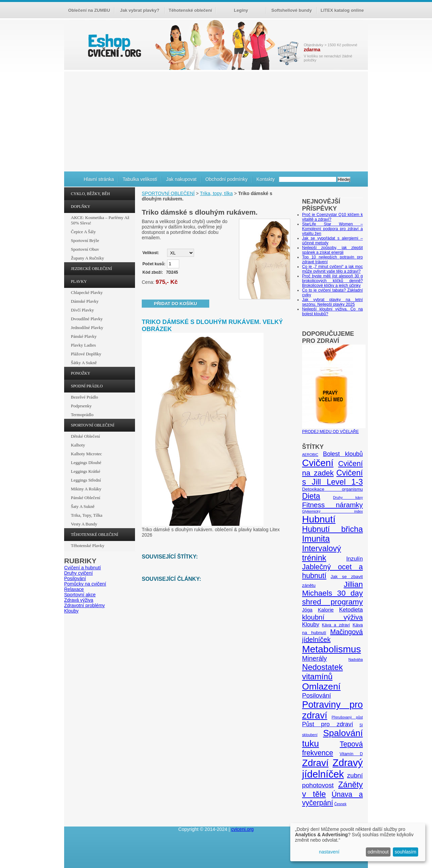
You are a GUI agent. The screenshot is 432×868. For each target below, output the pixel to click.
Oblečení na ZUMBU (89, 10)
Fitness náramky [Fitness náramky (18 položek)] (332, 505)
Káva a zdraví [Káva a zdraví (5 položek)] (336, 625)
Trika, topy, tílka (87, 515)
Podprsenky (81, 406)
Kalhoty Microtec (86, 454)
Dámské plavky (85, 301)
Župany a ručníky (87, 258)
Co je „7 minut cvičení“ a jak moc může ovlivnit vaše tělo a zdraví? (332, 269)
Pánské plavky (84, 336)
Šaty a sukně (83, 506)
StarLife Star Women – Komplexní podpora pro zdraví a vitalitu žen (332, 229)
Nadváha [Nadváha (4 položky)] (356, 659)
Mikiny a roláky (86, 489)
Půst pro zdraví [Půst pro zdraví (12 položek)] (328, 724)
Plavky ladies (83, 345)
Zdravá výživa (79, 600)
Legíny (241, 10)
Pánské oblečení (86, 498)
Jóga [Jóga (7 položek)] (307, 610)
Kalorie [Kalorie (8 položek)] (326, 610)
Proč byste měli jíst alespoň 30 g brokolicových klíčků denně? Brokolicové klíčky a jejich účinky (332, 281)
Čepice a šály (83, 232)
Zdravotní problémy (85, 605)
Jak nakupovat (181, 179)
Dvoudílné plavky (87, 319)
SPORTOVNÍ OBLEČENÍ (93, 425)
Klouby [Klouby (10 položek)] (311, 625)
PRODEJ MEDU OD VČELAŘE (334, 429)
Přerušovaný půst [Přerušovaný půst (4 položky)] (347, 717)
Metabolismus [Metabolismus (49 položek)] (331, 649)
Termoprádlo (82, 415)
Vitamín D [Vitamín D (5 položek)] (351, 754)
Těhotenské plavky (88, 546)
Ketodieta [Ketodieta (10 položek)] (351, 610)
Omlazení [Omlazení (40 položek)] (321, 686)
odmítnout (378, 852)
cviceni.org (242, 829)
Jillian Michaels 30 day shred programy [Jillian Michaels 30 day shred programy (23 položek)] (332, 593)
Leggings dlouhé (86, 463)
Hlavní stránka (99, 179)
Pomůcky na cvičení (85, 584)
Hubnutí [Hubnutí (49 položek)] (319, 519)
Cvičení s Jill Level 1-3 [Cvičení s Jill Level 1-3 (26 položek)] (332, 477)
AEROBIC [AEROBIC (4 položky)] (310, 455)
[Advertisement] (216, 120)
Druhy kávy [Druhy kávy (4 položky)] (348, 497)
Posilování (75, 578)
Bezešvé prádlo (85, 397)
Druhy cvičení (78, 573)
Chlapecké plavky (87, 292)
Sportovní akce (80, 595)
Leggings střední (86, 480)
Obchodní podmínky (227, 179)
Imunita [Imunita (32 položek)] (316, 539)
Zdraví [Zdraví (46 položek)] (315, 763)
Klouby (71, 611)
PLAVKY (79, 281)
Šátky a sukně (84, 363)
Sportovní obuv (85, 249)
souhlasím (406, 852)
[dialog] (358, 842)
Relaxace (74, 589)
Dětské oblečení (85, 436)
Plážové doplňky (86, 354)
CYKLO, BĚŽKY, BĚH (90, 194)
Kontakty (266, 179)
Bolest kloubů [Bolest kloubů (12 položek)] (343, 454)
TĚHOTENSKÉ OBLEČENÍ (94, 535)
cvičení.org (114, 45)
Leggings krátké (86, 471)
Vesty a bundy (84, 524)
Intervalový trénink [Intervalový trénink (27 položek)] (321, 553)
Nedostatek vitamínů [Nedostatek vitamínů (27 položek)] (322, 672)
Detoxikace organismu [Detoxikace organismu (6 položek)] (332, 489)
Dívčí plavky (82, 310)
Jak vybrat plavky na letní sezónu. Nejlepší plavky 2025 (332, 302)
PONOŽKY (80, 373)
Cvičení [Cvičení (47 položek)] (318, 463)
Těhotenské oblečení (191, 10)
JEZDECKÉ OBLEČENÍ (91, 269)
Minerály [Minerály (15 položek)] (315, 658)
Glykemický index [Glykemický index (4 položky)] (332, 511)
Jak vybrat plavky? (140, 10)
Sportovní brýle (85, 240)
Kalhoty (78, 445)
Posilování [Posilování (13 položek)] (317, 695)
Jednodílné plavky (87, 328)
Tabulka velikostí (140, 179)
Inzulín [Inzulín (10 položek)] (355, 559)
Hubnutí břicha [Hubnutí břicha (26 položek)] (332, 529)
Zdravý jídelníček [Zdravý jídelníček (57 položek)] (332, 768)
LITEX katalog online (342, 10)
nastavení (329, 852)
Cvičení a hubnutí (83, 568)
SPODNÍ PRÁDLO (87, 386)
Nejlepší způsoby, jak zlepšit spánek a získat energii (332, 250)
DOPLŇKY (80, 207)
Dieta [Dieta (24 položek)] (311, 496)
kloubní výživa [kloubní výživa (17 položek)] (332, 617)
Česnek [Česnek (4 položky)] (340, 804)
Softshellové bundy (292, 10)
